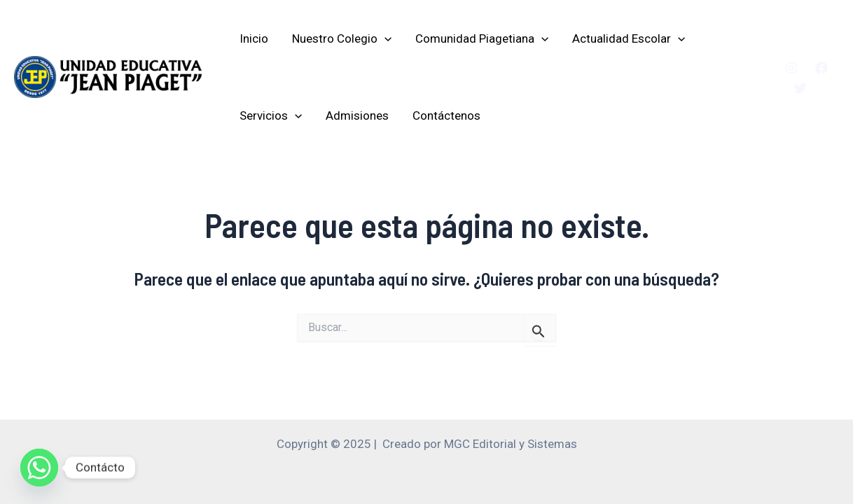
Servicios (271, 115)
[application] (384, 38)
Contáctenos (446, 115)
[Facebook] (821, 68)
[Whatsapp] (39, 468)
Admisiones (357, 115)
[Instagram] (791, 68)
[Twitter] (800, 88)
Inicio (254, 38)
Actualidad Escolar (629, 38)
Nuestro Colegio (342, 38)
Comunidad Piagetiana (482, 38)
